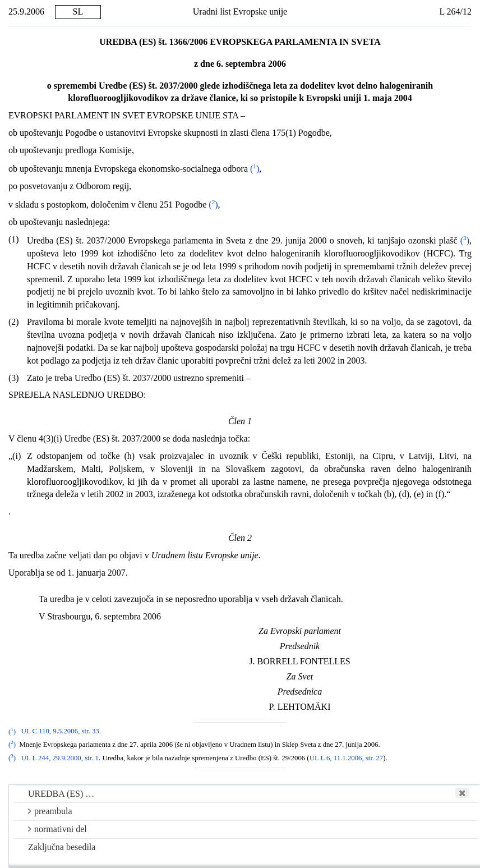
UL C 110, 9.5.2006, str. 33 (60, 732)
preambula (50, 811)
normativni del (57, 829)
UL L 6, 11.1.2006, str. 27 (347, 758)
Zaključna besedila (62, 847)
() (255, 169)
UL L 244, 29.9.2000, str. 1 (60, 758)
